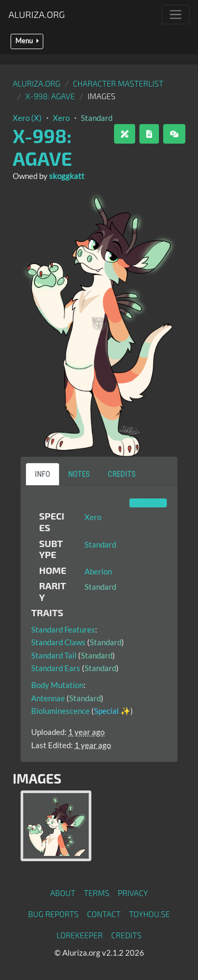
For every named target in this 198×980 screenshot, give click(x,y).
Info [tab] (43, 474)
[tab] (56, 826)
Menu (27, 41)
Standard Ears (56, 668)
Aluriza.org (37, 14)
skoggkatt (67, 176)
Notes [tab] (79, 474)
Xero (61, 118)
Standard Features (63, 629)
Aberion (98, 571)
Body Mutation (57, 685)
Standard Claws (58, 642)
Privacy (133, 893)
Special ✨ (112, 711)
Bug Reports (53, 914)
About (63, 893)
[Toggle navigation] (176, 15)
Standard (97, 118)
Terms (97, 893)
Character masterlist (118, 83)
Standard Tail (54, 655)
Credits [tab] (122, 474)
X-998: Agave (50, 96)
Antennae (48, 698)
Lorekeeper (80, 935)
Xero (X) (27, 118)
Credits (127, 935)
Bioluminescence (60, 711)
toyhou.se (149, 914)
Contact (104, 914)
